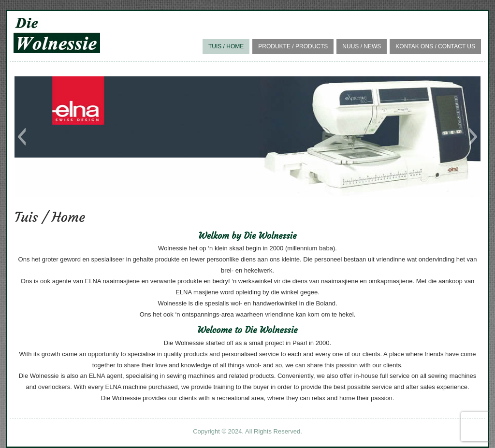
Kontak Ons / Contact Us (435, 46)
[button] (22, 137)
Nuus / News (362, 46)
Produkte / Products (293, 46)
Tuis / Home (226, 46)
